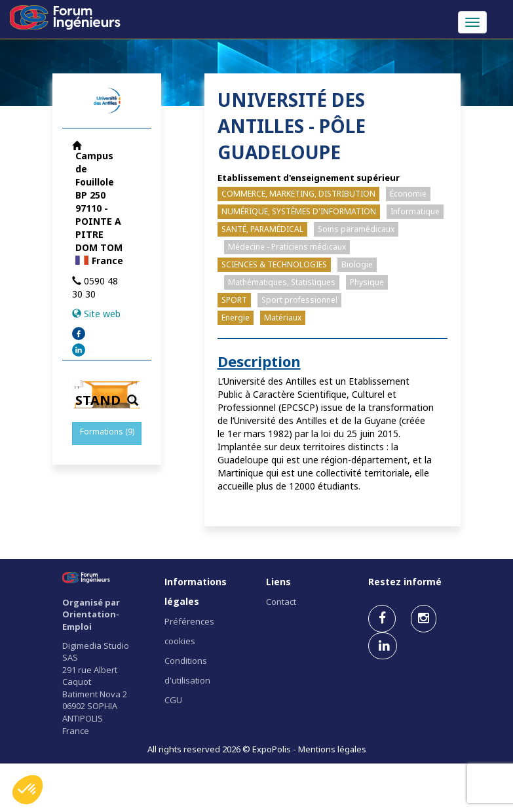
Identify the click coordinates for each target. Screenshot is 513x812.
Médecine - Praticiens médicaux (287, 247)
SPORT (234, 300)
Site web (102, 314)
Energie (236, 318)
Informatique (415, 211)
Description (259, 361)
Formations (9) (107, 432)
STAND (107, 400)
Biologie (357, 264)
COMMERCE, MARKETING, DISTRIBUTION (298, 194)
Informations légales (196, 591)
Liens (278, 582)
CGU (173, 700)
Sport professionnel (299, 300)
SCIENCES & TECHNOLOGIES (274, 264)
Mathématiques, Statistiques (282, 282)
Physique (367, 282)
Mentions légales (332, 749)
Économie (408, 194)
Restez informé (405, 582)
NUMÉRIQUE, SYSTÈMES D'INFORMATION (299, 211)
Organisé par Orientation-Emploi (91, 614)
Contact (281, 602)
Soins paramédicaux (356, 229)
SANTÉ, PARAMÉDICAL (262, 229)
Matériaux (283, 318)
